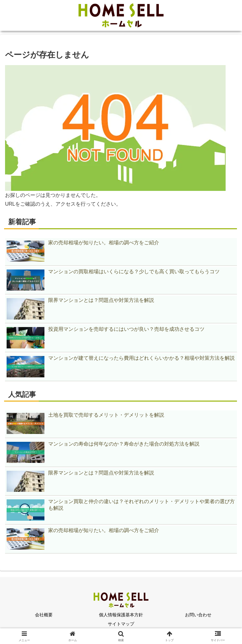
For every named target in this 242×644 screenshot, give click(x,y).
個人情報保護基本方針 (121, 615)
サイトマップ (121, 624)
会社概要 (44, 615)
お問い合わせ (198, 615)
